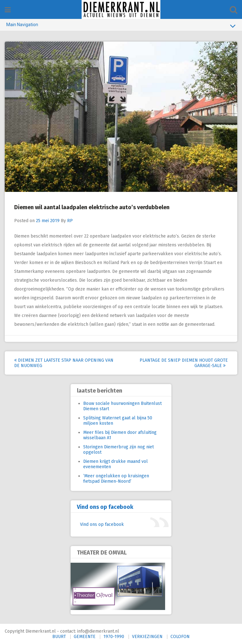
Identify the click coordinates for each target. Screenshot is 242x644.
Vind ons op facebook (105, 507)
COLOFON (180, 637)
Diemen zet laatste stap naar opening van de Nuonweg (64, 363)
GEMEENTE (85, 637)
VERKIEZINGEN (147, 637)
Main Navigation (121, 26)
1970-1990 (114, 637)
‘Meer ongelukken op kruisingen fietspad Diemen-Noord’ (116, 479)
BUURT (59, 637)
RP (70, 221)
